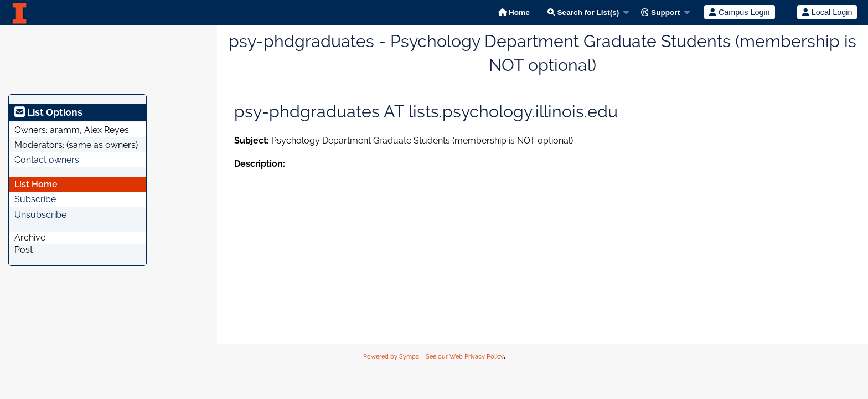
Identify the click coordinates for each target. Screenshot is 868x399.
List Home (36, 184)
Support (660, 12)
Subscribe (35, 199)
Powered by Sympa (391, 357)
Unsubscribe (40, 215)
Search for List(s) (583, 12)
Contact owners (47, 160)
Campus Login (740, 12)
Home (514, 12)
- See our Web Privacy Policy (463, 357)
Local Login (827, 12)
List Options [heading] (48, 112)
